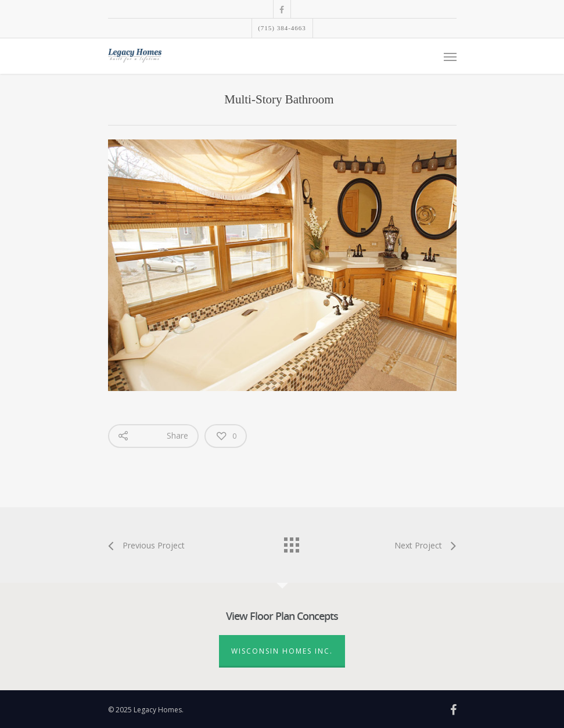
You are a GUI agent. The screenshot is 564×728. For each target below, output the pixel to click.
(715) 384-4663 (282, 28)
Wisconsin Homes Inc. (282, 651)
